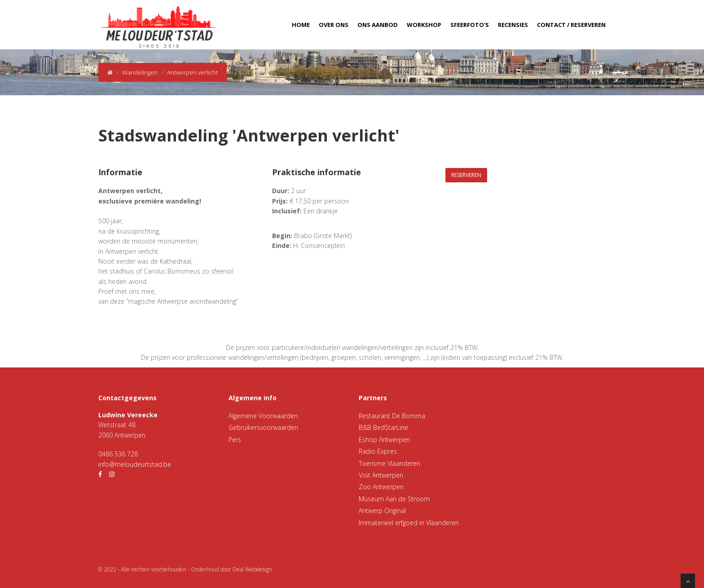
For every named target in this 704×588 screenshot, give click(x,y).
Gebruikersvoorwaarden (263, 427)
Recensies (513, 25)
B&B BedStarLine (383, 427)
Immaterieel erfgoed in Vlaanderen (409, 523)
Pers (235, 440)
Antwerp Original (382, 511)
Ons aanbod (378, 25)
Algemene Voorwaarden (263, 416)
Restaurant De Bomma (392, 416)
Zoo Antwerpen (381, 487)
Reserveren (466, 175)
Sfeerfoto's (470, 25)
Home (301, 25)
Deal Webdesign (252, 569)
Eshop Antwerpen (384, 440)
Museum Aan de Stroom (394, 499)
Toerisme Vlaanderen (389, 463)
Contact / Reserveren (571, 25)
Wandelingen (140, 72)
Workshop (424, 25)
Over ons (334, 25)
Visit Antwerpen (381, 475)
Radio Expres (378, 451)
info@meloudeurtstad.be (135, 464)
